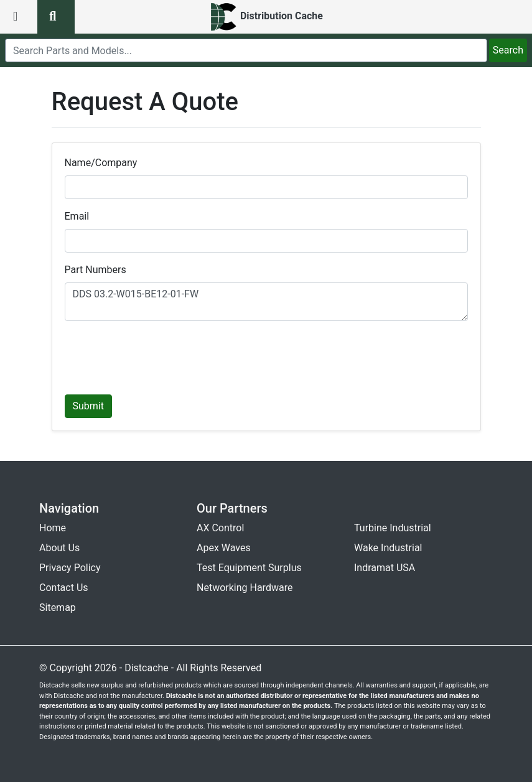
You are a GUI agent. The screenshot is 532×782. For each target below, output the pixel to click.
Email (77, 216)
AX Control (220, 528)
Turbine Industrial (393, 528)
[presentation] (159, 355)
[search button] (56, 17)
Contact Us (64, 588)
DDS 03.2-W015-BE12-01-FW (266, 302)
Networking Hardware (245, 588)
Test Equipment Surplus (249, 568)
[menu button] (19, 17)
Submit (88, 406)
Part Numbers (96, 270)
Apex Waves (224, 548)
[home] (266, 17)
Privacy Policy (70, 568)
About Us (59, 548)
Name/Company (101, 163)
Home (53, 528)
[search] (246, 50)
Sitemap (58, 607)
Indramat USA (385, 568)
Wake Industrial (388, 548)
